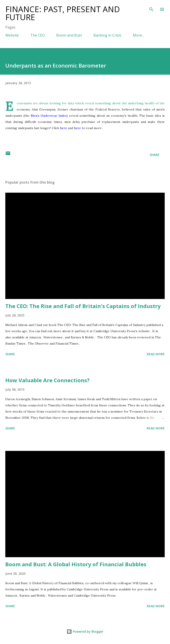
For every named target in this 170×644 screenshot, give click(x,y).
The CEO (38, 35)
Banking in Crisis (107, 35)
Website (12, 35)
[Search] (151, 8)
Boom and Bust (69, 35)
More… (139, 35)
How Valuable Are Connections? (47, 380)
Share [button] (155, 155)
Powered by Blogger (85, 631)
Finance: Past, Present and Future (63, 13)
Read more (156, 354)
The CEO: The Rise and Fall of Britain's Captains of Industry (83, 306)
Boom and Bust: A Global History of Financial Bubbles (76, 564)
